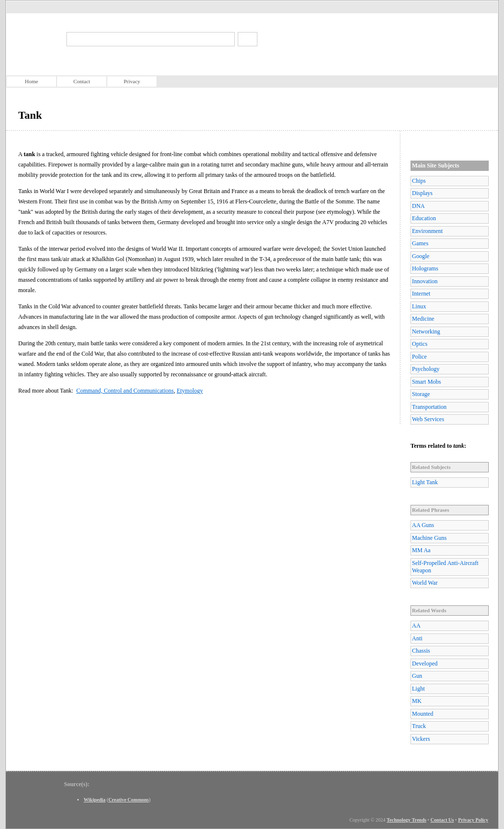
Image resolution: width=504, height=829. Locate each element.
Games (420, 243)
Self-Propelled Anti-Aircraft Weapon (445, 567)
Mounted (423, 714)
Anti (417, 638)
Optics (420, 344)
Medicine (423, 319)
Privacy (132, 81)
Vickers (421, 739)
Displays (422, 193)
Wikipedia (94, 800)
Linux (419, 306)
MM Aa (421, 550)
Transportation (429, 407)
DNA (418, 206)
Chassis (421, 651)
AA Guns (423, 525)
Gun (417, 676)
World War (425, 583)
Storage (421, 394)
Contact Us (442, 820)
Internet (421, 294)
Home (32, 81)
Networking (426, 332)
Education (424, 218)
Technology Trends (407, 820)
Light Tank (425, 482)
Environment (427, 231)
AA (416, 626)
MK (417, 701)
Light (418, 689)
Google (421, 256)
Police (419, 357)
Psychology (426, 369)
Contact (82, 81)
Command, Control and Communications (125, 391)
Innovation (425, 281)
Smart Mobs (426, 382)
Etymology (190, 391)
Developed (425, 663)
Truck (419, 726)
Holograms (425, 268)
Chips (419, 181)
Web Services (428, 419)
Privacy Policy (473, 820)
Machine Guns (429, 538)
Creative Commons (128, 800)
